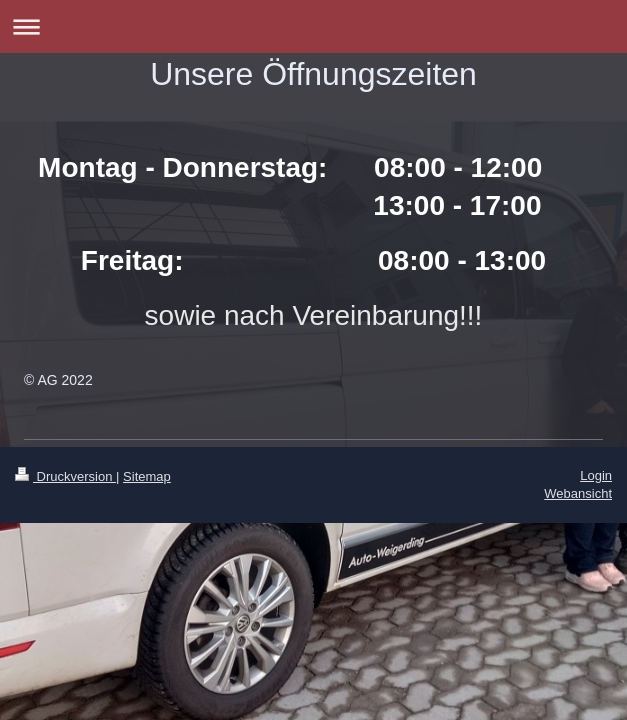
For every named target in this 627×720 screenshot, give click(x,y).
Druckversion (65, 476)
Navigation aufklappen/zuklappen (313, 26)
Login (596, 475)
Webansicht (578, 493)
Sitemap (147, 476)
